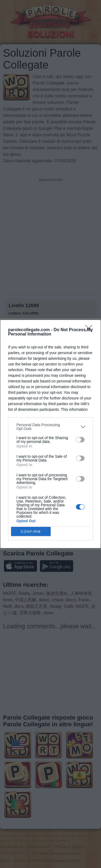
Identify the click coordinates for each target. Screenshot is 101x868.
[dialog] (50, 434)
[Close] (90, 330)
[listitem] (50, 427)
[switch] (80, 440)
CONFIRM (31, 532)
